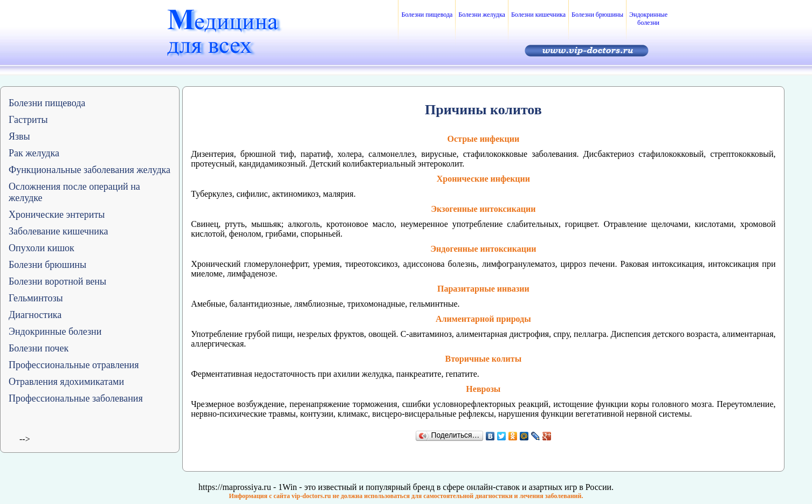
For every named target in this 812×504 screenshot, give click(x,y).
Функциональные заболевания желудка (90, 170)
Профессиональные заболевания (76, 398)
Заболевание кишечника (58, 231)
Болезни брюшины (597, 15)
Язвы (19, 136)
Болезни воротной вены (57, 281)
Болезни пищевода (427, 15)
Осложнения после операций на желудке (74, 192)
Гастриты (28, 120)
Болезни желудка (482, 15)
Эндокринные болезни (648, 19)
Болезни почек (39, 348)
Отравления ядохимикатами (66, 382)
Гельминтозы (36, 298)
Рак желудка (34, 153)
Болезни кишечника (538, 15)
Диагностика (35, 315)
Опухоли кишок (42, 248)
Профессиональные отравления (74, 365)
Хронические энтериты (57, 215)
